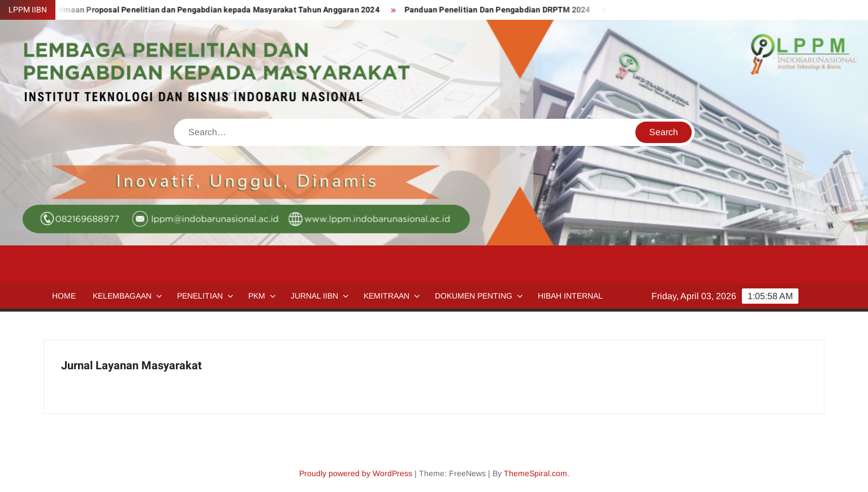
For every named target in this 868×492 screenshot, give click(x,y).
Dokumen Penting (474, 296)
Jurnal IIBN (314, 296)
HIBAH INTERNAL (570, 296)
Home (64, 296)
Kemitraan (387, 296)
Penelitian (200, 296)
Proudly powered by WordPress (356, 473)
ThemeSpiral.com (536, 473)
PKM (257, 296)
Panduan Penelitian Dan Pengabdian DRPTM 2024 (502, 10)
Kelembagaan (122, 296)
